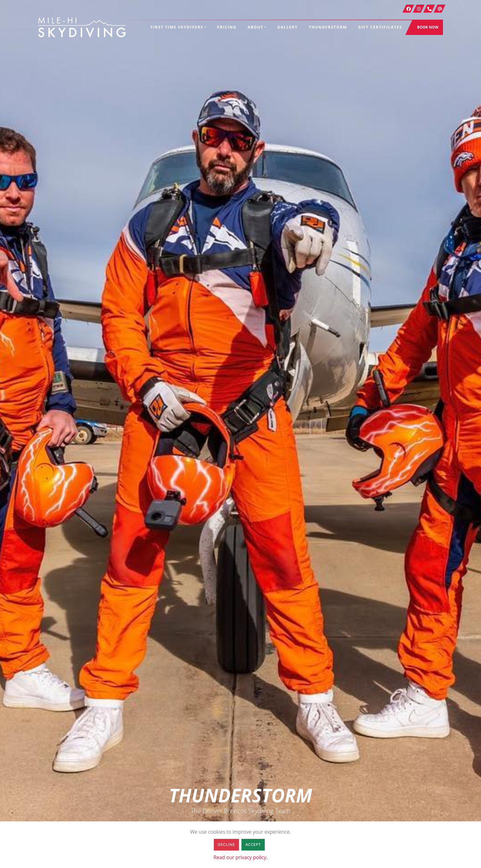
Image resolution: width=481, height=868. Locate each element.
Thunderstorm (328, 27)
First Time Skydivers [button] (177, 27)
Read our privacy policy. (240, 857)
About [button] (256, 27)
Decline (226, 845)
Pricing (227, 27)
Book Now (428, 27)
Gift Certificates (380, 27)
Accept (253, 845)
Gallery (288, 27)
